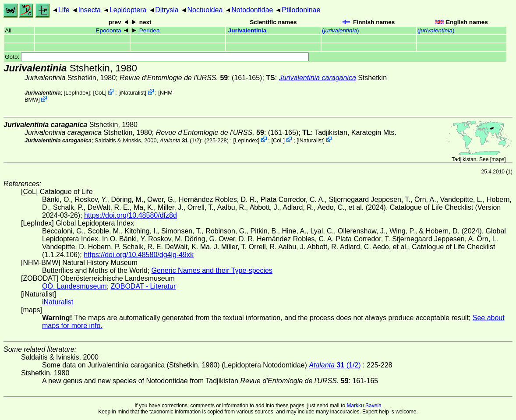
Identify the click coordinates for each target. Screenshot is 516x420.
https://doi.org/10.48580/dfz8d (131, 215)
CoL (100, 93)
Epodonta (108, 30)
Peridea (150, 30)
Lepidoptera (128, 10)
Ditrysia (167, 10)
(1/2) (181, 140)
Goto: (157, 57)
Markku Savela (364, 406)
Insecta (89, 10)
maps (498, 159)
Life (64, 10)
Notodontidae (252, 10)
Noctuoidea (205, 10)
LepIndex (77, 93)
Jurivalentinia (247, 30)
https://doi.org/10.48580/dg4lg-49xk (139, 255)
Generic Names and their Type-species (212, 270)
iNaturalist (133, 93)
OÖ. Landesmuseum (74, 286)
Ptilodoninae (301, 10)
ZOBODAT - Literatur (143, 286)
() (341, 30)
